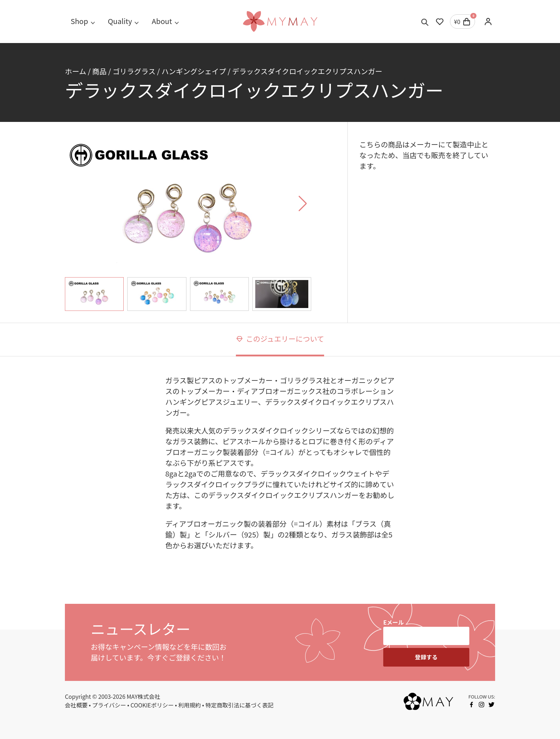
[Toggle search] (425, 22)
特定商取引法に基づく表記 (239, 705)
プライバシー (109, 705)
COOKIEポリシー (152, 705)
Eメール (393, 622)
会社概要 (76, 705)
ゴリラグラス (134, 71)
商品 (99, 71)
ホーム (75, 71)
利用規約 (189, 705)
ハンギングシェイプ (194, 71)
